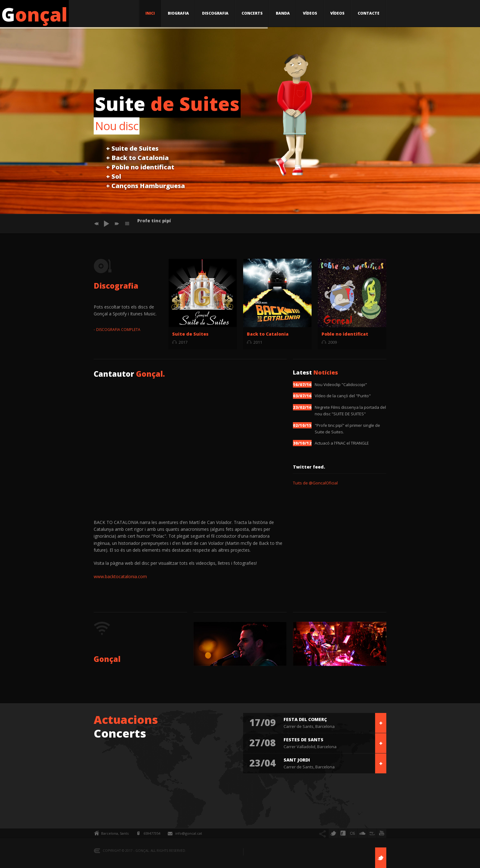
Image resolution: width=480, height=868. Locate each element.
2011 (258, 342)
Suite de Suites (190, 334)
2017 (183, 342)
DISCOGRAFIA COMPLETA (118, 330)
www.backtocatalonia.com (120, 576)
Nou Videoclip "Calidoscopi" (341, 384)
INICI (150, 13)
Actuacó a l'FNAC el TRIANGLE (342, 443)
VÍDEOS (310, 13)
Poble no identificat (345, 334)
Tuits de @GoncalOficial (315, 483)
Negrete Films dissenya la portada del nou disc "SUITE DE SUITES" (350, 410)
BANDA (283, 13)
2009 (332, 342)
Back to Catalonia (268, 334)
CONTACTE (369, 13)
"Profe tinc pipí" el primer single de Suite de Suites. (347, 429)
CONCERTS (252, 13)
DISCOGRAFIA (215, 13)
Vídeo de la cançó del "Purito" (343, 396)
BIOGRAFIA (178, 13)
